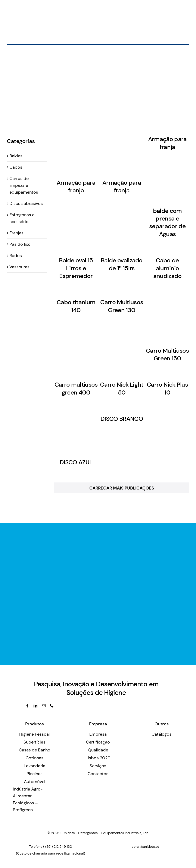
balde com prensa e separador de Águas (167, 222)
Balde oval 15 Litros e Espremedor (76, 268)
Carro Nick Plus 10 (167, 388)
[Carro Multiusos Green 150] (167, 317)
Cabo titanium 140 (76, 306)
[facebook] (27, 706)
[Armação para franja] (76, 152)
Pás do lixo (20, 244)
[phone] (52, 706)
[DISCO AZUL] (76, 431)
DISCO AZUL (76, 462)
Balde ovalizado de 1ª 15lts (122, 264)
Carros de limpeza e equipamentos (24, 185)
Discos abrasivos (26, 203)
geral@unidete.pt (145, 847)
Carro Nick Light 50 (122, 388)
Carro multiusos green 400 (76, 388)
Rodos (16, 256)
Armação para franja (76, 186)
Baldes (16, 156)
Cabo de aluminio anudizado (167, 268)
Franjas (16, 233)
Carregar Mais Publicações (122, 488)
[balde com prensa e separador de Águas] (167, 183)
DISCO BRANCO (122, 419)
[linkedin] (35, 706)
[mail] (44, 706)
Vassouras (19, 267)
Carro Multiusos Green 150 (167, 354)
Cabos (16, 167)
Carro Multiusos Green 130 (122, 306)
